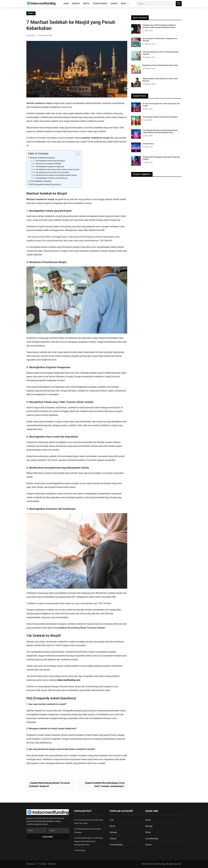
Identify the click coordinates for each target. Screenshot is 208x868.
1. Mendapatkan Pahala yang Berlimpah (49, 161)
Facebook (30, 864)
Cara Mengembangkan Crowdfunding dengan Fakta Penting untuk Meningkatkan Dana (160, 131)
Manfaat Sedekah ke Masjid (42, 158)
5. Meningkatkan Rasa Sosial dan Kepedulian (52, 172)
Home (66, 4)
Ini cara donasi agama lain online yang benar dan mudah (161, 105)
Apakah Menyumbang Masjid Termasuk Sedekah (82, 628)
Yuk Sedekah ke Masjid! (41, 181)
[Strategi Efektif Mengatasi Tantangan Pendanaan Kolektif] (136, 161)
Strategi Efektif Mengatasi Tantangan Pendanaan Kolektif (161, 158)
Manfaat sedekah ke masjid (39, 103)
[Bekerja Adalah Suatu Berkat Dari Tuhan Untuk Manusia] (136, 82)
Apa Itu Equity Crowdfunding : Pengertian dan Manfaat (160, 40)
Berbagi (76, 4)
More (124, 4)
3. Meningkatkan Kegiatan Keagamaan (49, 167)
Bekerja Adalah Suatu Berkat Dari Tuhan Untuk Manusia (160, 80)
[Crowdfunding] (136, 147)
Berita (86, 4)
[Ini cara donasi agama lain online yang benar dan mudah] (136, 107)
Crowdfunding (100, 4)
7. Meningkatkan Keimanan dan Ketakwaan (51, 178)
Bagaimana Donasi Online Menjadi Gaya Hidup (160, 65)
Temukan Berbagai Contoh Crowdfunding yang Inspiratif (160, 53)
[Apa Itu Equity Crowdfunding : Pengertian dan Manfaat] (136, 42)
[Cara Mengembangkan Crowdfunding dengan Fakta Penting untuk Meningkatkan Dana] (136, 134)
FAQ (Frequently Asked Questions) (45, 185)
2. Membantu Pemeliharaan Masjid (48, 164)
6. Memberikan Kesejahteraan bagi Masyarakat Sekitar (56, 175)
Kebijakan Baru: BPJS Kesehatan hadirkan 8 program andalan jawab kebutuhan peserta (159, 26)
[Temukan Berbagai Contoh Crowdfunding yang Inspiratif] (136, 56)
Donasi (114, 4)
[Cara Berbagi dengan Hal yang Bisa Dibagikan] (136, 121)
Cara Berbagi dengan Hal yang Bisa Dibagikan (160, 117)
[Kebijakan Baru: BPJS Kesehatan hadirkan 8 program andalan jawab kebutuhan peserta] (136, 29)
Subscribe (48, 837)
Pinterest (52, 864)
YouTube (43, 864)
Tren (112, 820)
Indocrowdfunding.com (69, 680)
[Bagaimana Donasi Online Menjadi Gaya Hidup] (136, 69)
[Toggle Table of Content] (76, 154)
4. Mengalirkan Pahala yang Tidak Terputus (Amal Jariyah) (57, 169)
